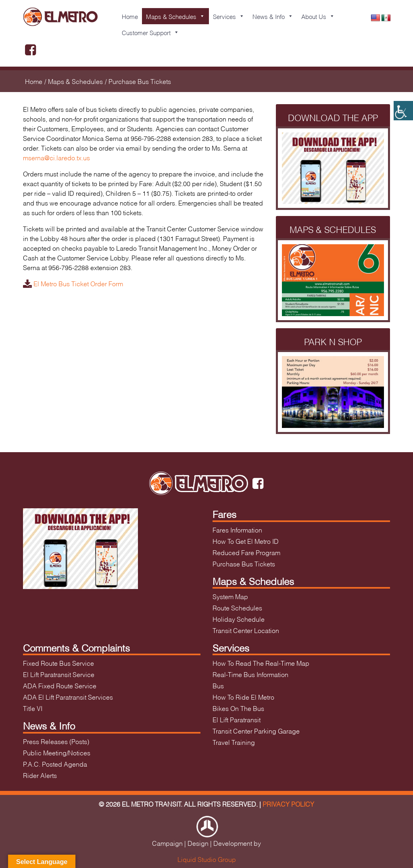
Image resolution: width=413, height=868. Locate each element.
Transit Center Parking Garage (256, 731)
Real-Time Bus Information (250, 674)
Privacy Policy (288, 804)
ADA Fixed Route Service (60, 685)
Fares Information (237, 529)
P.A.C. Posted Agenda (55, 764)
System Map (230, 596)
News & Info (273, 16)
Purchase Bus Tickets (244, 563)
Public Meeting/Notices (57, 752)
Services (229, 16)
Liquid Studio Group (207, 859)
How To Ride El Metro (243, 697)
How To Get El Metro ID (246, 541)
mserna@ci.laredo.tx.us (56, 157)
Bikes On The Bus (238, 708)
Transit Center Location (246, 630)
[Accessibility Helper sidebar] (403, 111)
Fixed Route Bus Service (58, 663)
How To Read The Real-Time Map (261, 663)
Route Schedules (237, 607)
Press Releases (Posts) (56, 741)
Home (130, 16)
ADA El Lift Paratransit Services (68, 697)
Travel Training (234, 742)
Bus (218, 685)
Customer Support (150, 32)
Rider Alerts (40, 775)
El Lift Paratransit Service (59, 674)
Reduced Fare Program (246, 552)
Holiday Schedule (239, 619)
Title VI (33, 708)
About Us (318, 16)
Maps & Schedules (175, 16)
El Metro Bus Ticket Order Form (73, 283)
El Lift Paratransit (237, 719)
